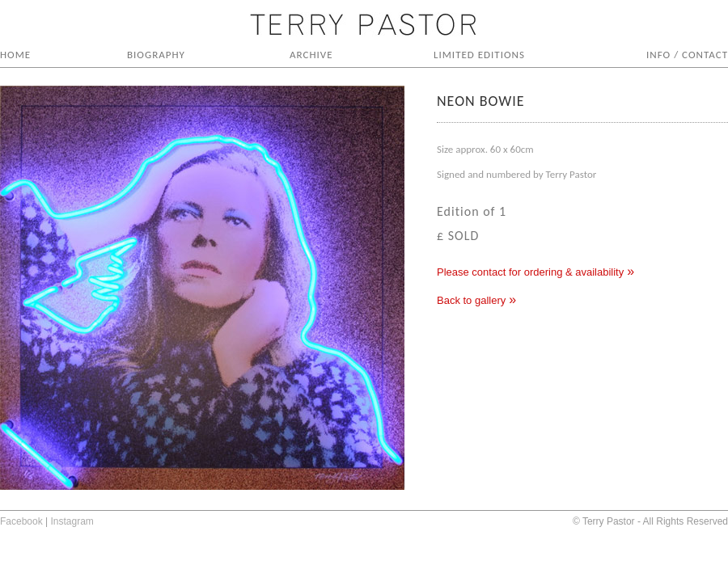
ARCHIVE (311, 55)
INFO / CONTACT (687, 55)
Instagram (72, 521)
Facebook (21, 521)
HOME (15, 55)
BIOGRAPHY (156, 55)
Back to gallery (471, 300)
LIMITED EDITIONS (479, 55)
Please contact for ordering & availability (530, 272)
